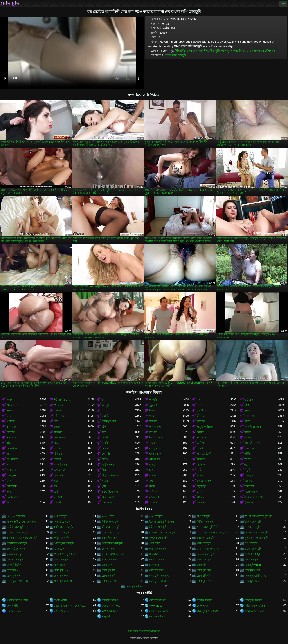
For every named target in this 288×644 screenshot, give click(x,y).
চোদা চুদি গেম (61, 576)
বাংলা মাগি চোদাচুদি (176, 55)
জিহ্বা (105, 470)
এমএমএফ (155, 459)
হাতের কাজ (155, 454)
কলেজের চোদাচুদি (111, 532)
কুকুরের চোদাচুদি (205, 538)
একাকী (248, 438)
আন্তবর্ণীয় (12, 448)
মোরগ (105, 459)
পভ (201, 51)
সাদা (247, 405)
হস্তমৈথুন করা (109, 421)
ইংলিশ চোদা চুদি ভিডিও (162, 522)
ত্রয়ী (56, 421)
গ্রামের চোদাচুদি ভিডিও (66, 554)
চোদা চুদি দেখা (109, 581)
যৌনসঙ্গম (12, 486)
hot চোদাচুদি (61, 516)
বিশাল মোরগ (246, 51)
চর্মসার (105, 448)
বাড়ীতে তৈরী (204, 454)
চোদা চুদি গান (14, 576)
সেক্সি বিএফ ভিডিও (255, 606)
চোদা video (60, 565)
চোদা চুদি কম (108, 570)
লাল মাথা (249, 416)
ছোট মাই (59, 405)
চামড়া (247, 432)
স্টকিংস (153, 421)
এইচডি (105, 416)
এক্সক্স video (156, 606)
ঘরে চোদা (154, 554)
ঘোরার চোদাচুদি (15, 560)
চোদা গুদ (154, 565)
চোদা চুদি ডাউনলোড (255, 576)
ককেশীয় (201, 448)
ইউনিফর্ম (249, 502)
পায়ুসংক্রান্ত (155, 427)
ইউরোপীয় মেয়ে (183, 51)
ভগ (104, 400)
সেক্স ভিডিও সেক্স (159, 611)
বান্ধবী (105, 438)
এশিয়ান (11, 421)
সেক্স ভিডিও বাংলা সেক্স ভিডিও (71, 606)
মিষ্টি (104, 432)
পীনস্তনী (208, 51)
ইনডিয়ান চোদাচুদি (63, 527)
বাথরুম (200, 497)
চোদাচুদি (10, 4)
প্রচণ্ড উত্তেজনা (110, 492)
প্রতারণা (106, 481)
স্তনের (152, 486)
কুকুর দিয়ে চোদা (110, 538)
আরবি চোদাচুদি (62, 522)
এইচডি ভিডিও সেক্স (17, 600)
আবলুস (249, 475)
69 (246, 465)
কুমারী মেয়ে (203, 411)
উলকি (105, 443)
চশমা (152, 470)
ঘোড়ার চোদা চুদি (206, 554)
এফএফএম (60, 470)
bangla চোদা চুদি (16, 516)
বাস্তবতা (201, 459)
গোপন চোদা (108, 549)
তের (9, 416)
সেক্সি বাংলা (203, 606)
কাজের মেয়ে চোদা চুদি (256, 532)
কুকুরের (153, 405)
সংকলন (58, 432)
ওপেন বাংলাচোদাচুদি (17, 532)
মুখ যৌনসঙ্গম (268, 51)
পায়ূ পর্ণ (106, 617)
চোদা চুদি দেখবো (63, 581)
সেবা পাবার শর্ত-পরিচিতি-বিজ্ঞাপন (144, 631)
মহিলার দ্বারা (61, 416)
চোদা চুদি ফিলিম (134, 587)
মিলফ (152, 411)
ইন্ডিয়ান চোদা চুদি (111, 527)
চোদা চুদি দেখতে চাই (17, 581)
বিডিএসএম (108, 465)
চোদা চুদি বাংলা (157, 600)
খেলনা (58, 427)
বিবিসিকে (249, 448)
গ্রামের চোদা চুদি (253, 549)
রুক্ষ (151, 481)
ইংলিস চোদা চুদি (253, 522)
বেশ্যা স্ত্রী (106, 454)
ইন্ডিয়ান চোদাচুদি (158, 527)
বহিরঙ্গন (11, 443)
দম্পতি (58, 448)
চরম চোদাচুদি (61, 560)
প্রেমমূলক (154, 497)
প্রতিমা (57, 492)
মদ (55, 486)
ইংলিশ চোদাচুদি (205, 522)
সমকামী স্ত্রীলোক (253, 427)
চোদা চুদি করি (204, 570)
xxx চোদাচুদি (156, 516)
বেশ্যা (247, 421)
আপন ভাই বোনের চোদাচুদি (21, 522)
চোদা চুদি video (253, 565)
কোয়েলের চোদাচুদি (17, 543)
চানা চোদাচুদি (251, 560)
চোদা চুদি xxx (61, 570)
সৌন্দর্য (200, 416)
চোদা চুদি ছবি (204, 576)
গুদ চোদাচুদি (251, 543)
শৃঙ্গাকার (201, 421)
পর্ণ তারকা (202, 438)
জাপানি (153, 432)
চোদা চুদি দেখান (157, 581)
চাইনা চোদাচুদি (109, 560)
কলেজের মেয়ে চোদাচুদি (162, 532)
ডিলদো (58, 454)
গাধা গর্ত (59, 475)
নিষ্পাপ (10, 411)
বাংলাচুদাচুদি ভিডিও (207, 611)
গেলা (195, 51)
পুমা (104, 486)
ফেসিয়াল (202, 443)
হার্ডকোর (249, 400)
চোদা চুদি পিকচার (206, 581)
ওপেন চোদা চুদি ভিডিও (209, 527)
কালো (152, 443)
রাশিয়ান (201, 465)
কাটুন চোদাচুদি (61, 538)
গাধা (199, 400)
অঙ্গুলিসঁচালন (205, 427)
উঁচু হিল (248, 470)
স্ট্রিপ (104, 427)
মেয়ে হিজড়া (251, 492)
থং (8, 465)
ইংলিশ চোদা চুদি (110, 522)
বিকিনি (200, 475)
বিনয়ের (234, 51)
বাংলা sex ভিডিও (64, 611)
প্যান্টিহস (201, 502)
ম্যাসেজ (249, 481)
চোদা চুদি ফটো (252, 581)
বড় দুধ (226, 51)
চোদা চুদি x (12, 570)
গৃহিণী (247, 454)
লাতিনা (200, 470)
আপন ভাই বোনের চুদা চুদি (258, 516)
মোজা (200, 492)
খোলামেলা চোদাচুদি (112, 543)
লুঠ (103, 411)
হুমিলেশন (107, 502)
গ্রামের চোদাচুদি (15, 554)
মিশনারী (58, 411)
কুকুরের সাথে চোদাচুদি (256, 538)
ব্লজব (257, 51)
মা (8, 454)
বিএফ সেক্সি (60, 600)
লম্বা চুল (153, 475)
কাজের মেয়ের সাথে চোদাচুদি (22, 538)
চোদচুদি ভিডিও (15, 565)
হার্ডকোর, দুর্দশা (205, 481)
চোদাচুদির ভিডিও (253, 600)
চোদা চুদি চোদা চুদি (159, 576)
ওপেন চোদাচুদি (252, 527)
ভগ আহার (12, 459)
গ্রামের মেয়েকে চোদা (113, 554)
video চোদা (108, 516)
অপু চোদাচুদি (203, 516)
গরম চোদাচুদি (204, 543)
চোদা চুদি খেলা (252, 570)
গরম (152, 416)
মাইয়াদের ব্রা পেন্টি (254, 497)
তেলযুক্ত (11, 475)
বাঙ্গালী (58, 502)
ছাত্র (56, 481)
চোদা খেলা (107, 565)
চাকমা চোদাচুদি (157, 560)
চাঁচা (199, 405)
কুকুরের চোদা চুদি (158, 538)
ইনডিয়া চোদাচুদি (15, 527)
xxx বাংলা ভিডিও (111, 611)
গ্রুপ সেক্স (11, 470)
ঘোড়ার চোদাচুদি (253, 554)
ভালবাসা (249, 486)
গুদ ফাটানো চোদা (16, 549)
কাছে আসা (155, 448)
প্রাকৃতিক (217, 51)
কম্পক (248, 459)
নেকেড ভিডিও (205, 600)
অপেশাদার (60, 438)
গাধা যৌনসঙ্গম (252, 443)
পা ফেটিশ (154, 502)
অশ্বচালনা (12, 405)
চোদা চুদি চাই (108, 576)
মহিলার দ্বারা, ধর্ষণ (111, 475)
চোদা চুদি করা (156, 570)
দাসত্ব (152, 465)
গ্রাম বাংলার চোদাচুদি (208, 549)
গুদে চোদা (59, 549)
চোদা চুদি (201, 565)
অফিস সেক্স (108, 497)
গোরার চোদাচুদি (157, 549)
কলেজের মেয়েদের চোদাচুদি (211, 532)
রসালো (58, 497)
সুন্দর (247, 411)
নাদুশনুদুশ (201, 486)
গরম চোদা (155, 543)
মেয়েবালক (12, 497)
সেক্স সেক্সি (12, 606)
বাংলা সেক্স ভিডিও (254, 611)
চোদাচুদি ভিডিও (110, 600)
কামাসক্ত (11, 427)
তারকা (57, 459)
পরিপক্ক (153, 492)
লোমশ (200, 432)
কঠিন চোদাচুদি (61, 532)
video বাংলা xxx (111, 606)
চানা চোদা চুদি (204, 560)
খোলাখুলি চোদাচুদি (64, 543)
